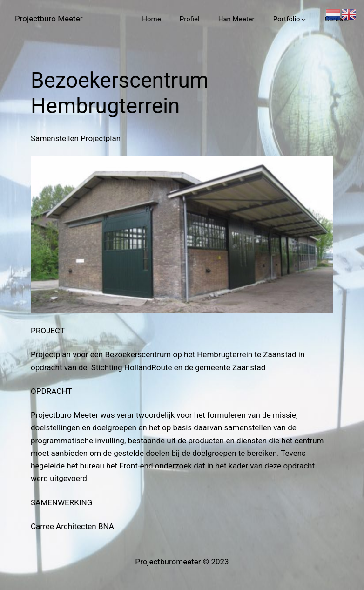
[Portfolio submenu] (304, 19)
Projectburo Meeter (49, 19)
